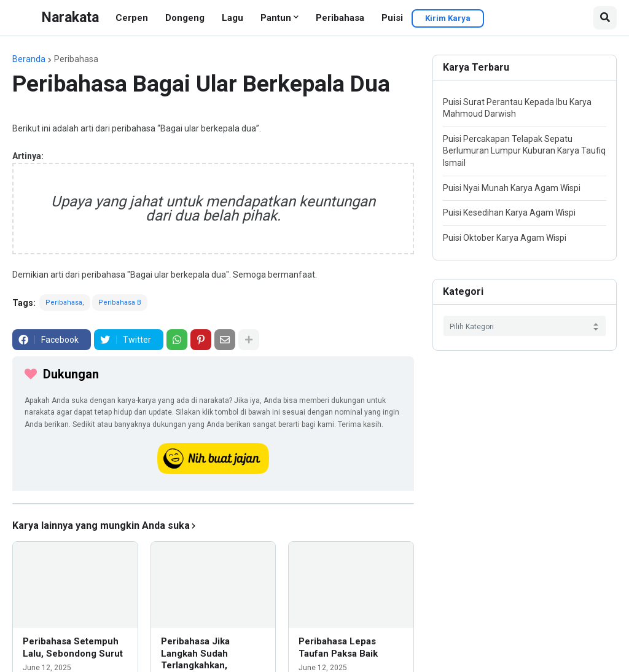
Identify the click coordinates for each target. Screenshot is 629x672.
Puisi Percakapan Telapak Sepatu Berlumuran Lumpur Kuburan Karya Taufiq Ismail (524, 151)
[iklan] (213, 504)
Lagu (232, 18)
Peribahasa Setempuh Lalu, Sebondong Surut (73, 647)
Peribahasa (340, 18)
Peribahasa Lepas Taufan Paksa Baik (338, 647)
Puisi (392, 18)
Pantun (276, 18)
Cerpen (132, 18)
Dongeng (185, 18)
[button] (605, 18)
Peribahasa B (120, 303)
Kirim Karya (448, 18)
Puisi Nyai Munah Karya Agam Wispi (512, 188)
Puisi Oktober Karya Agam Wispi (505, 238)
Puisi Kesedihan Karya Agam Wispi (509, 213)
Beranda (29, 59)
